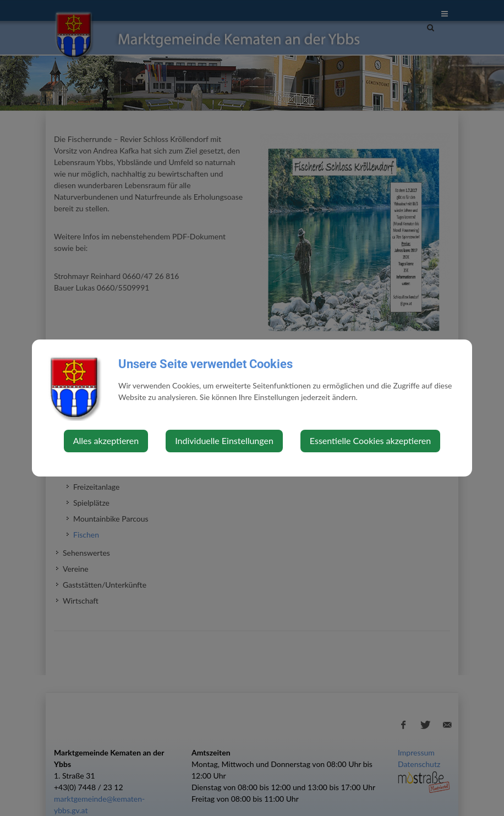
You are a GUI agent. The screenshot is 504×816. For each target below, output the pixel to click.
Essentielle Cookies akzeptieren (370, 440)
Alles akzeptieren (106, 440)
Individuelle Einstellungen (224, 440)
